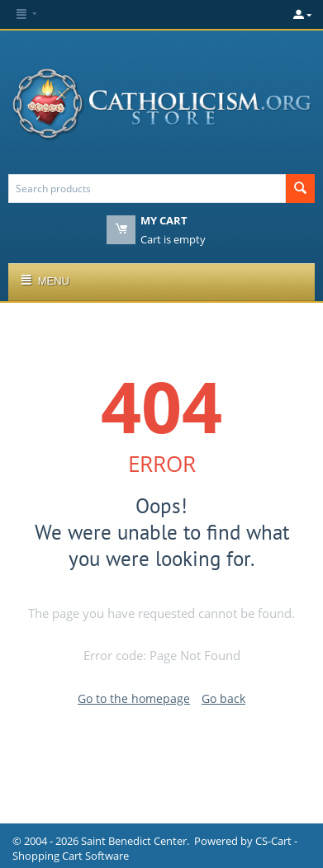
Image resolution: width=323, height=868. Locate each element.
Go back (223, 698)
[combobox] (147, 189)
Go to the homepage (134, 698)
